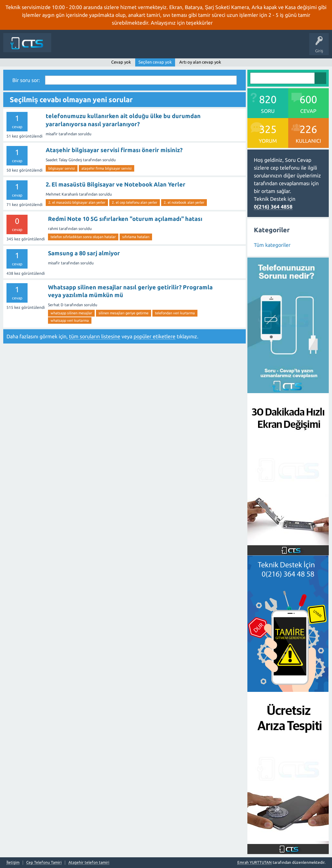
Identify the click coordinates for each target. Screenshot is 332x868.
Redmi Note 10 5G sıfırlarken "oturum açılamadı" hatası (125, 219)
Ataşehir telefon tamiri (89, 862)
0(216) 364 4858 (273, 207)
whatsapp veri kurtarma (70, 320)
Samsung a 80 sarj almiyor (84, 253)
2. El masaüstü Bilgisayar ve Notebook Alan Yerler (116, 184)
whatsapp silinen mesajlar (71, 313)
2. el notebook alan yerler (184, 202)
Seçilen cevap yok (155, 62)
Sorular (111, 47)
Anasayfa (90, 47)
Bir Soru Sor (220, 47)
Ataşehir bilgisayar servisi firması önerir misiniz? (114, 150)
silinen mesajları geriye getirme (124, 313)
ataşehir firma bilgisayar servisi (107, 168)
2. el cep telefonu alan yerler (135, 202)
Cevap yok (121, 62)
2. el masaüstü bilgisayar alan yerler (77, 202)
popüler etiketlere (154, 336)
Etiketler (168, 47)
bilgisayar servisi (62, 168)
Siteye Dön (66, 47)
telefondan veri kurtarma (175, 313)
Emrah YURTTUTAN (255, 862)
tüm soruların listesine (95, 336)
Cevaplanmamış (139, 47)
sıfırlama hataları (136, 237)
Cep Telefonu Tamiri (44, 862)
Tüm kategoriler (272, 245)
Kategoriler (193, 47)
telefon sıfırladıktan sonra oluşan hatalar (83, 237)
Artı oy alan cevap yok (200, 62)
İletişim (244, 47)
